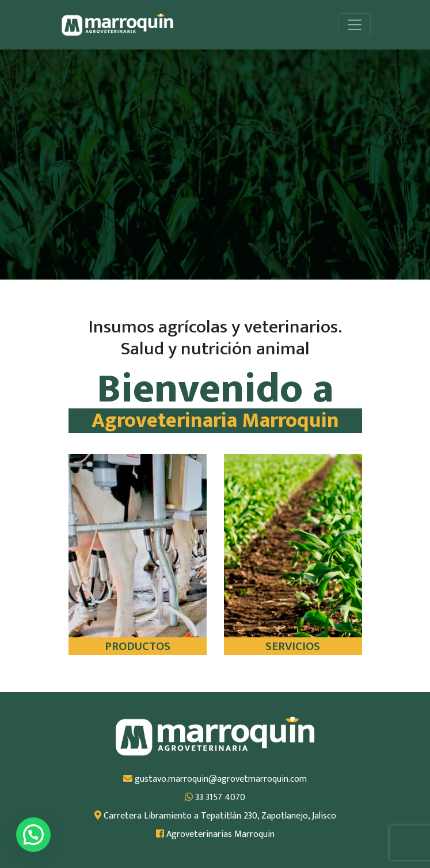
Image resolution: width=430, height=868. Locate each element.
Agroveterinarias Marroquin (215, 835)
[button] (33, 835)
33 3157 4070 (215, 798)
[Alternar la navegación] (355, 25)
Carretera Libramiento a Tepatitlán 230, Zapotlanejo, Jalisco (215, 816)
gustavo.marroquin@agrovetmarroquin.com (215, 779)
